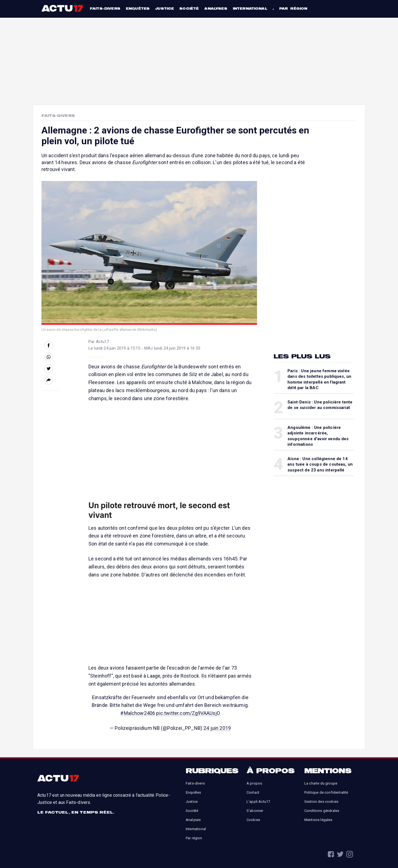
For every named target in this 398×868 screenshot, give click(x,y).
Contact (253, 792)
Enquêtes (138, 8)
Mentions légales (318, 820)
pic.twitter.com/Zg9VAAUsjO (188, 713)
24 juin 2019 (217, 728)
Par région (293, 8)
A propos (254, 783)
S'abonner (255, 811)
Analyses (216, 8)
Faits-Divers (58, 116)
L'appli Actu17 (258, 802)
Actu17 (63, 8)
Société (189, 8)
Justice (164, 8)
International (250, 8)
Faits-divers (105, 8)
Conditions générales (322, 811)
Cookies (253, 820)
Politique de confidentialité (326, 792)
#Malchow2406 (138, 713)
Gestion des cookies (321, 802)
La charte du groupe (321, 783)
